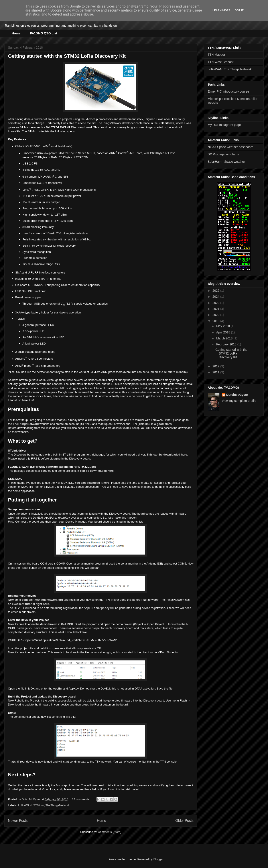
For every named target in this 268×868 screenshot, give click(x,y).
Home (16, 33)
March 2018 (225, 338)
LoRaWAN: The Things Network (230, 69)
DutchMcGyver (237, 395)
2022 (216, 303)
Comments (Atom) (109, 832)
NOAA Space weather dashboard (231, 147)
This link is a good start (155, 424)
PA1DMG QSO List (44, 33)
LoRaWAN (25, 805)
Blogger (158, 859)
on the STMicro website (170, 372)
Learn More (221, 10)
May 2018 (223, 326)
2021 (216, 309)
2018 (216, 321)
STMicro (39, 805)
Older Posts (184, 821)
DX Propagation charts (223, 154)
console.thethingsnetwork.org (42, 600)
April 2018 (224, 332)
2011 (216, 372)
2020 (216, 315)
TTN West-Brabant (221, 62)
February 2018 (227, 344)
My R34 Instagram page (224, 125)
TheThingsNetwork (26, 424)
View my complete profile (239, 401)
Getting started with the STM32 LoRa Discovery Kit (67, 56)
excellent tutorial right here (31, 604)
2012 (216, 366)
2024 (216, 297)
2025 (216, 291)
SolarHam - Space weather (226, 162)
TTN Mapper (216, 55)
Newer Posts (18, 821)
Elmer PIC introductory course (228, 91)
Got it (239, 10)
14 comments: (81, 799)
